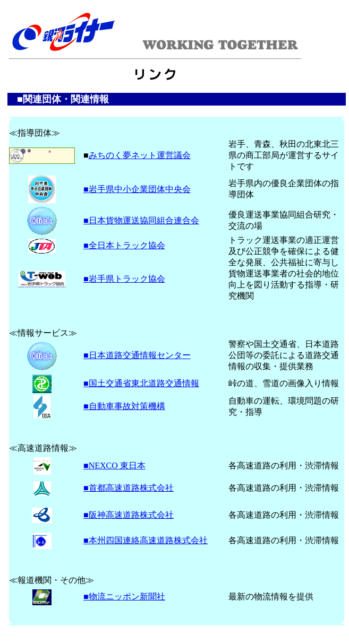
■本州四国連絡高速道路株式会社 (146, 540)
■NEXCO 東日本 (114, 465)
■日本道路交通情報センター (137, 355)
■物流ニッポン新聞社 (124, 597)
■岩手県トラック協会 (124, 279)
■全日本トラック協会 (124, 245)
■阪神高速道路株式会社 (129, 515)
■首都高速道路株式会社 (129, 488)
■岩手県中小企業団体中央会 (137, 189)
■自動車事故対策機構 (124, 406)
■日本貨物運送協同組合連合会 (141, 220)
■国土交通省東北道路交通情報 (141, 383)
